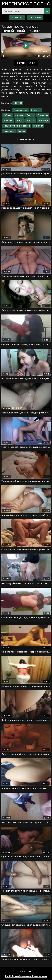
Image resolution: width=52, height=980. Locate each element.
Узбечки (18, 103)
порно (26, 4)
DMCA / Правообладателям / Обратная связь (26, 976)
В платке (8, 120)
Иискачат (38, 126)
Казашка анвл (21, 110)
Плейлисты (17, 18)
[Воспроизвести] (4, 56)
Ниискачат (9, 131)
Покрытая (43, 115)
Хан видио (44, 120)
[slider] (20, 52)
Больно (20, 120)
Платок (30, 115)
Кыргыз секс (26, 971)
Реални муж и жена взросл (17, 126)
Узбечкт (19, 115)
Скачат (21, 131)
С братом (36, 110)
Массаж (31, 120)
